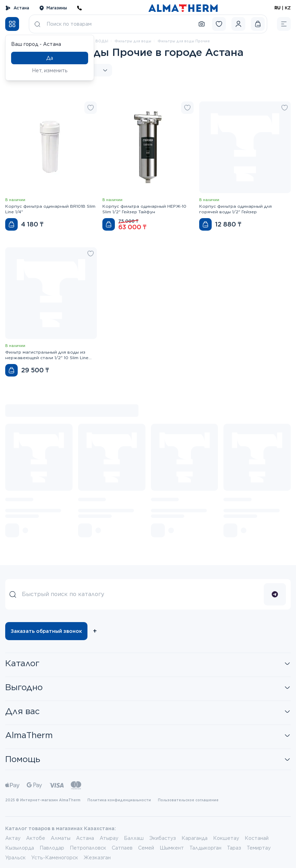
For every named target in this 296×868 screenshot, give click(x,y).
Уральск (15, 858)
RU (277, 8)
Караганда (194, 838)
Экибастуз (163, 838)
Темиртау (259, 848)
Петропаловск (88, 848)
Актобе (36, 838)
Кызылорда (20, 848)
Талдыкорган (205, 848)
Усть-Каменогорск (55, 858)
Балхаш (134, 838)
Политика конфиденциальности (119, 800)
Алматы (61, 838)
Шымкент (172, 848)
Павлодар (52, 848)
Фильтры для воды (133, 41)
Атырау (109, 838)
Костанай (257, 838)
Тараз (234, 848)
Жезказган (97, 858)
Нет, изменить (50, 71)
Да (50, 58)
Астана (17, 8)
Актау (13, 838)
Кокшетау (226, 838)
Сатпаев (122, 848)
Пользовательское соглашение (188, 800)
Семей (146, 848)
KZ (288, 8)
